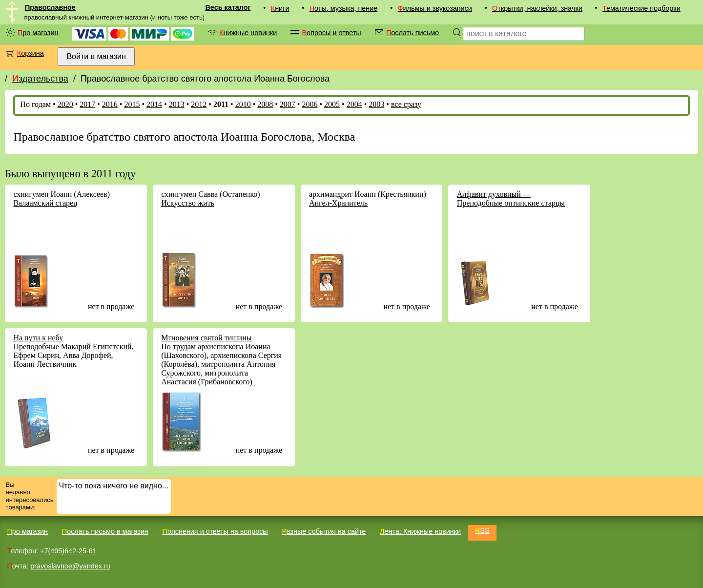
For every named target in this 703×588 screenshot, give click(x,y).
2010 (243, 104)
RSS (482, 530)
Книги (280, 8)
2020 (65, 104)
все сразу (406, 104)
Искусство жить (188, 203)
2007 (288, 104)
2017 (87, 104)
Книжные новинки (248, 33)
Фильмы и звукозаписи (435, 8)
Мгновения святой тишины (206, 338)
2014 (154, 104)
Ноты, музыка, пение (344, 8)
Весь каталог (228, 7)
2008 (265, 104)
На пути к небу (38, 338)
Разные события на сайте (324, 531)
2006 (310, 104)
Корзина (31, 53)
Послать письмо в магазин (105, 531)
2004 (354, 104)
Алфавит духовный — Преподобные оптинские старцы (511, 199)
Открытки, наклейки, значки (537, 8)
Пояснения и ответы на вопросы (215, 531)
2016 (110, 104)
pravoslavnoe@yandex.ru (70, 566)
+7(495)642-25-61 (68, 551)
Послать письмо (413, 33)
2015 (132, 104)
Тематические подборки (641, 8)
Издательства (40, 79)
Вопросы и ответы (331, 33)
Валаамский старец (45, 203)
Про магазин (38, 33)
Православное (50, 7)
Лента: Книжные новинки (420, 531)
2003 (376, 104)
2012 (199, 104)
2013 (177, 104)
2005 (332, 104)
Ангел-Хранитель (338, 203)
